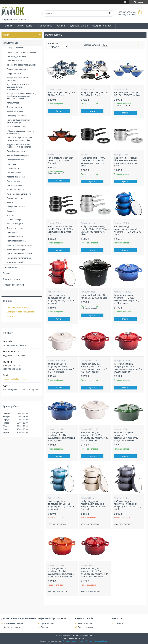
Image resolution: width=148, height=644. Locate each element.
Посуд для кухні (14, 73)
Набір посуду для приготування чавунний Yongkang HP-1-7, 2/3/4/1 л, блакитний (61, 505)
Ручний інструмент (15, 111)
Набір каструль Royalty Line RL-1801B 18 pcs (61, 94)
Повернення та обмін (103, 26)
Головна (8, 26)
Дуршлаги (11, 211)
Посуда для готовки (16, 207)
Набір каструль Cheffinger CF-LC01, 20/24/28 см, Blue (127, 94)
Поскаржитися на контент (73, 641)
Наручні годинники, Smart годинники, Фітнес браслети (19, 146)
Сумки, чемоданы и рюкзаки (20, 254)
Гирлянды (11, 164)
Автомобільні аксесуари (18, 155)
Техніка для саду (14, 107)
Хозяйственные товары (17, 241)
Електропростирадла (16, 116)
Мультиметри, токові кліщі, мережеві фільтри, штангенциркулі (19, 87)
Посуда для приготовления (19, 258)
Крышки (10, 215)
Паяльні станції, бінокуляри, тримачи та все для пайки (20, 139)
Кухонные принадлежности (19, 194)
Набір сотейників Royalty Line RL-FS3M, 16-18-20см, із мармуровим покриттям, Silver (95, 231)
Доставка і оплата (79, 26)
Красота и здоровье (16, 177)
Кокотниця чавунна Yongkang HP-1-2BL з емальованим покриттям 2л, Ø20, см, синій (61, 437)
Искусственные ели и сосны (20, 245)
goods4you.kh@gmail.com (15, 379)
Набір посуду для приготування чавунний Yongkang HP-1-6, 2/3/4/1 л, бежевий (94, 505)
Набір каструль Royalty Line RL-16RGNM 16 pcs (94, 94)
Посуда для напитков (16, 198)
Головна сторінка (86, 627)
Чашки (10, 202)
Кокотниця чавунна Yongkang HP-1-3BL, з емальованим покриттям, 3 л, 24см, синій (127, 299)
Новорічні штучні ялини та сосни (22, 52)
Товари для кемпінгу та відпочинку (17, 79)
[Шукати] (110, 13)
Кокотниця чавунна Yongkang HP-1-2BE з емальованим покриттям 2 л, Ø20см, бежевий (95, 437)
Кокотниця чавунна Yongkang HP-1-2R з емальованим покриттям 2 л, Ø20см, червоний (128, 368)
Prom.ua (88, 636)
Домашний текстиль (16, 237)
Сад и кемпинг (13, 181)
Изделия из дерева (15, 168)
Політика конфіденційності (97, 641)
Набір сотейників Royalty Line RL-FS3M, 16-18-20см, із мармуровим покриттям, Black (62, 231)
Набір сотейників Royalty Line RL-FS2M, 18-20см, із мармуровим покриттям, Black (93, 162)
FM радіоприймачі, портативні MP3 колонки (20, 132)
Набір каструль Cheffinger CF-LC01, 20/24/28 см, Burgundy (60, 160)
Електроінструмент (15, 160)
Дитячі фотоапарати (16, 151)
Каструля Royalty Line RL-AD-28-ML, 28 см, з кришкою (95, 297)
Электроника (13, 232)
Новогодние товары (16, 249)
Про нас (45, 627)
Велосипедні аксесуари (17, 69)
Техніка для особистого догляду (21, 65)
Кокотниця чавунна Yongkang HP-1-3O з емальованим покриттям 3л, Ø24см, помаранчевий (95, 573)
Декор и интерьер (15, 185)
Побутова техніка (15, 61)
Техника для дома (15, 224)
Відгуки (7, 273)
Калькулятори (13, 103)
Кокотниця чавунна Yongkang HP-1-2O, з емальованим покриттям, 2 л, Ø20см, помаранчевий (61, 573)
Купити (59, 111)
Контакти (61, 26)
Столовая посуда (15, 219)
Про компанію (45, 26)
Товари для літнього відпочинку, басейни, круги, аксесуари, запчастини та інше (21, 96)
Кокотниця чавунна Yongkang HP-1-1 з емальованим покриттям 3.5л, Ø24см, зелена (126, 437)
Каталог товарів (24, 26)
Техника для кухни (15, 228)
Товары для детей (15, 262)
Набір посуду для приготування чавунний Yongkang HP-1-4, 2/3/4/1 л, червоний (61, 299)
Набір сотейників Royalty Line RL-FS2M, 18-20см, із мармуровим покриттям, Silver (127, 162)
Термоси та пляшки (16, 190)
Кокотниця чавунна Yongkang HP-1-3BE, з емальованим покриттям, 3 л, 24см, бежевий (61, 368)
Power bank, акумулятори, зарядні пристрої (19, 121)
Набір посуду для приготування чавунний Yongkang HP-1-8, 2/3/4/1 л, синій (127, 231)
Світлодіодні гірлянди (17, 56)
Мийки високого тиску (17, 127)
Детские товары (14, 172)
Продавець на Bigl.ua (74, 638)
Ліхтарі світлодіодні (16, 48)
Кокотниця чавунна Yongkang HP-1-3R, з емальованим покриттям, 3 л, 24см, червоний (94, 368)
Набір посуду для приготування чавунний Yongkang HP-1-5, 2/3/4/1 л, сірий (127, 505)
